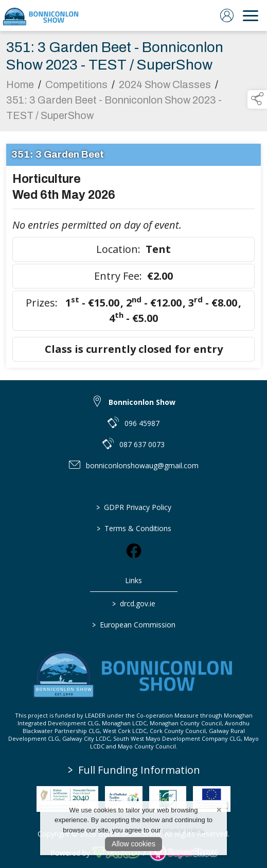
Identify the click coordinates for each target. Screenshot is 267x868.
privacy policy (182, 830)
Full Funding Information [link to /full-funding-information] (134, 770)
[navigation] (251, 15)
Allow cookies (133, 844)
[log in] (227, 15)
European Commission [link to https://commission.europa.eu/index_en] (134, 625)
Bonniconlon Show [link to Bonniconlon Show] (142, 402)
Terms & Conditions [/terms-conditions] (133, 528)
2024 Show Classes (165, 87)
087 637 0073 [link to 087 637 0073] (142, 444)
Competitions (76, 87)
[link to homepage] (41, 15)
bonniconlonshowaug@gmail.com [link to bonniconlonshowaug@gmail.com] (142, 465)
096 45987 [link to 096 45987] (142, 423)
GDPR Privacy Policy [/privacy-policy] (134, 507)
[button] (257, 99)
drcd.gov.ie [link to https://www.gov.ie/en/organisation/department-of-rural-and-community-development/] (134, 603)
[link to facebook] (134, 551)
